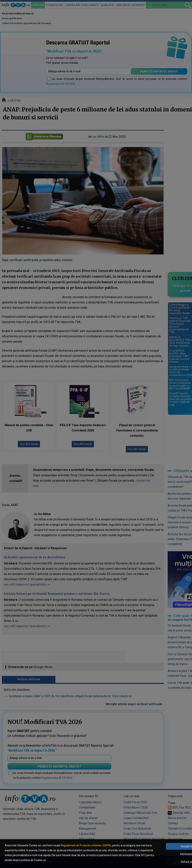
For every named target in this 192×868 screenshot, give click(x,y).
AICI (143, 855)
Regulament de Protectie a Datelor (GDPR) (86, 845)
